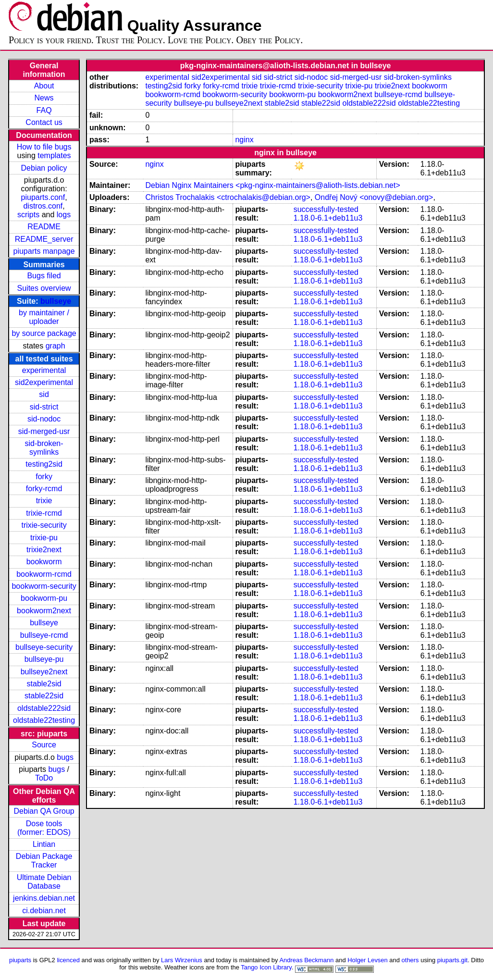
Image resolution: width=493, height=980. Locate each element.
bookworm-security (44, 586)
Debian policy (44, 168)
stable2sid (44, 684)
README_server (44, 239)
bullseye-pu (44, 659)
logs (64, 215)
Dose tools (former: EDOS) (44, 828)
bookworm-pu (44, 598)
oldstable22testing (44, 720)
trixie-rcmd (44, 513)
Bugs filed (44, 276)
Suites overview (44, 288)
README (44, 227)
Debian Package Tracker (44, 861)
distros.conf (43, 206)
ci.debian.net (44, 911)
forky (44, 477)
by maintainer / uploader (44, 317)
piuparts (20, 960)
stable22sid (44, 696)
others (410, 960)
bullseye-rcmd (44, 635)
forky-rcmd (44, 489)
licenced (68, 960)
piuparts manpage (44, 251)
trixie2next (44, 550)
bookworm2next (44, 611)
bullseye (56, 301)
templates (54, 155)
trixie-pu (44, 538)
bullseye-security (44, 647)
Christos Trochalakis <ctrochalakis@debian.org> (228, 197)
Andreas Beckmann (306, 960)
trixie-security (44, 525)
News (44, 98)
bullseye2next (44, 672)
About (44, 86)
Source (44, 745)
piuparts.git (452, 960)
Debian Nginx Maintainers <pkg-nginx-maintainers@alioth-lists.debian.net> (272, 185)
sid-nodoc (44, 419)
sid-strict (44, 407)
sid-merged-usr (44, 431)
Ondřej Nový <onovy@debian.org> (374, 197)
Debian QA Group (44, 811)
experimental (44, 370)
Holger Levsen (368, 960)
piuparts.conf (43, 197)
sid (44, 394)
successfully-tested (326, 209)
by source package (44, 333)
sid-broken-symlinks (44, 448)
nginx (244, 140)
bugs (65, 757)
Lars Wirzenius (182, 960)
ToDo (44, 778)
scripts (28, 215)
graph (55, 346)
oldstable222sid (44, 708)
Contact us (44, 122)
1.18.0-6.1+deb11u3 (328, 218)
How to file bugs (44, 147)
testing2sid (44, 464)
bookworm (44, 562)
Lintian (44, 844)
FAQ (44, 110)
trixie (44, 501)
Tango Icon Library (266, 967)
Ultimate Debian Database (44, 882)
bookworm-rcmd (44, 574)
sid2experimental (44, 382)
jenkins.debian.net (44, 898)
